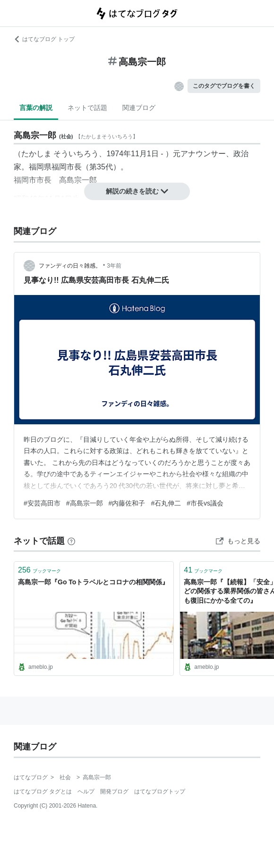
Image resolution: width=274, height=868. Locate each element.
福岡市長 (67, 167)
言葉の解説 (36, 108)
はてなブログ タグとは (43, 792)
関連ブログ (139, 108)
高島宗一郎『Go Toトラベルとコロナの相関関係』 (93, 582)
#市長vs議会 (205, 503)
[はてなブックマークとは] (71, 541)
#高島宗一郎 (85, 503)
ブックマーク (39, 570)
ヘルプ (86, 792)
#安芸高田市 (42, 503)
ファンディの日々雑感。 (70, 266)
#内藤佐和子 (127, 503)
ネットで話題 (87, 108)
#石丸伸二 (166, 503)
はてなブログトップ (160, 792)
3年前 (114, 266)
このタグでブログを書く (224, 86)
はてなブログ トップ (44, 39)
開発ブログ (114, 792)
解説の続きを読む (137, 191)
